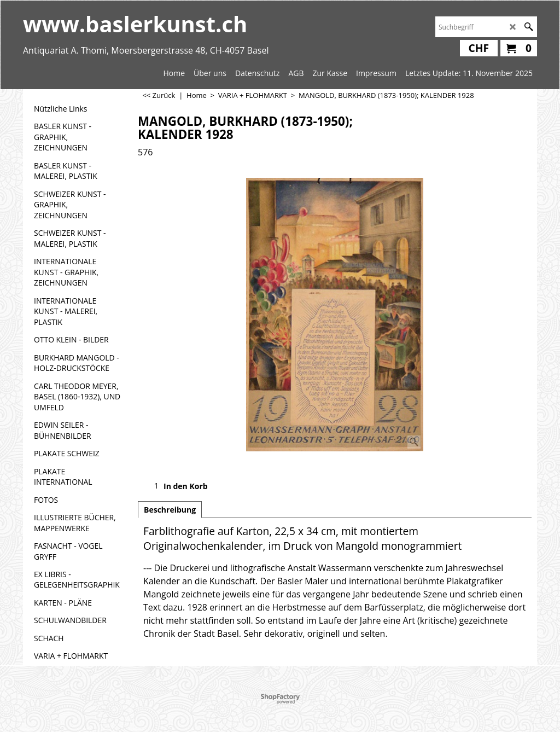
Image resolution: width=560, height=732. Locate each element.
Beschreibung (170, 510)
